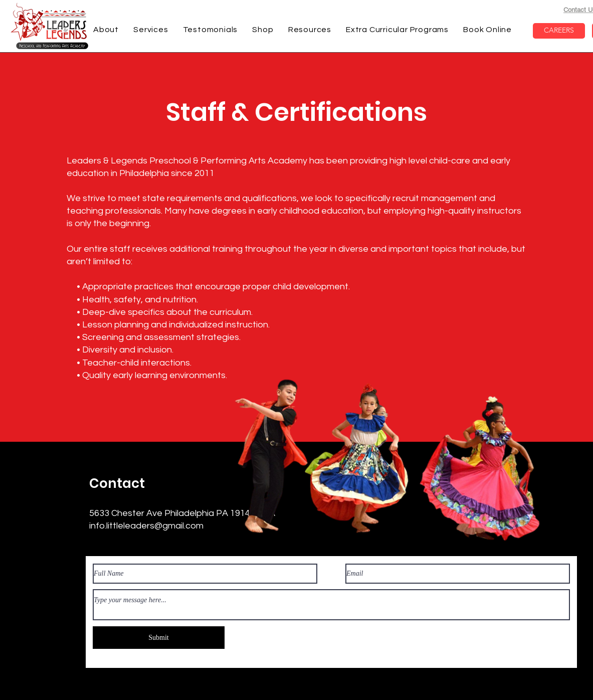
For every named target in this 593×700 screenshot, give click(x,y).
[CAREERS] (559, 31)
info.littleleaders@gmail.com (146, 526)
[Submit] (159, 638)
